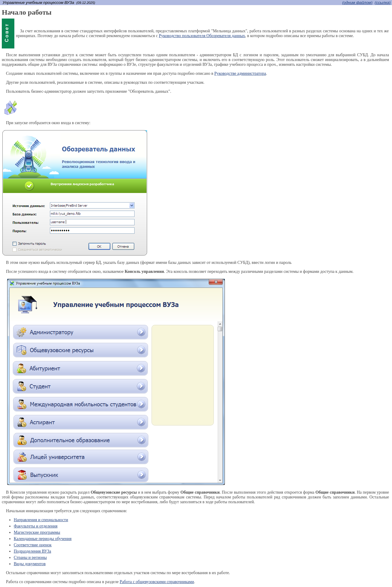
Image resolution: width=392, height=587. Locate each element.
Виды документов (30, 564)
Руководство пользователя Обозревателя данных (202, 36)
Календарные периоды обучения (43, 539)
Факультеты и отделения (36, 526)
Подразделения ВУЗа (32, 551)
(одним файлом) (357, 3)
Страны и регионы (30, 558)
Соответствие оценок (33, 545)
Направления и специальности (41, 520)
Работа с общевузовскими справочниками (157, 582)
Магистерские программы (37, 532)
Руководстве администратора (240, 73)
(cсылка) (383, 3)
